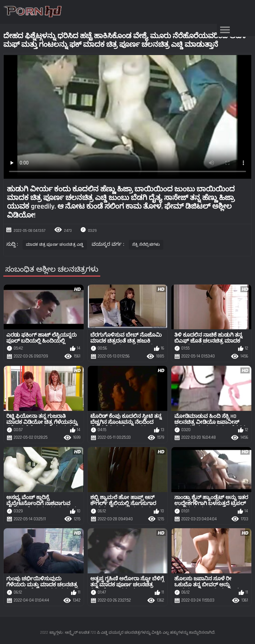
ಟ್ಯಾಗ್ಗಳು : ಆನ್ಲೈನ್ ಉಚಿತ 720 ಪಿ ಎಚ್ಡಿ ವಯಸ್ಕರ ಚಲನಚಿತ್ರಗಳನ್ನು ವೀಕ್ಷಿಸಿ (105, 633)
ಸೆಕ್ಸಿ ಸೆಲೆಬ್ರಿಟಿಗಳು (146, 245)
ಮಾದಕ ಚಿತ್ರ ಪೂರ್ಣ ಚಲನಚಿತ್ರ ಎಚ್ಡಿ (55, 245)
